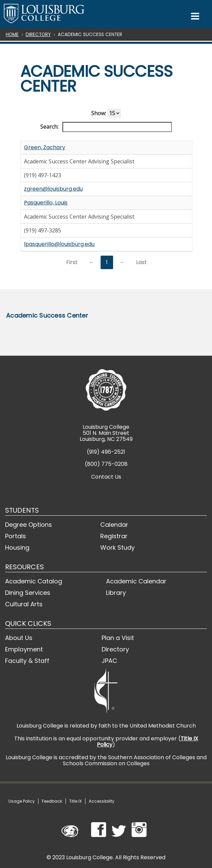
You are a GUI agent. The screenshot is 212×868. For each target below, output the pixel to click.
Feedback (52, 801)
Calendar (114, 525)
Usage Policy (22, 801)
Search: (106, 127)
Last (141, 262)
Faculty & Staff (27, 661)
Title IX (75, 801)
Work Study (117, 548)
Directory (38, 35)
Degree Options (29, 525)
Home (12, 35)
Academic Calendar (136, 581)
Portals (16, 536)
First (72, 262)
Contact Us (106, 477)
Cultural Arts (24, 604)
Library (116, 593)
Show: (106, 113)
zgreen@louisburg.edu (53, 189)
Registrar (114, 536)
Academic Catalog (34, 581)
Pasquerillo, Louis (46, 203)
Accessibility (102, 801)
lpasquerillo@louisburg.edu (59, 244)
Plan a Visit (118, 638)
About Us (19, 638)
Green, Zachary (45, 147)
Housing (17, 548)
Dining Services (28, 593)
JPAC (109, 661)
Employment (24, 649)
